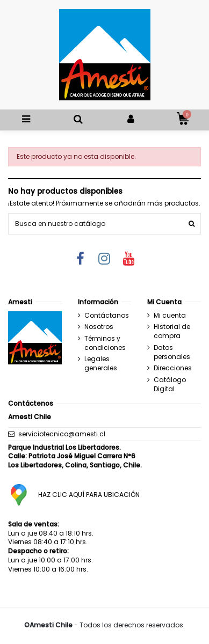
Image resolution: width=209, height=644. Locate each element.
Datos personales (172, 352)
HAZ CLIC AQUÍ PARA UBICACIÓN (89, 495)
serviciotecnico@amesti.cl (62, 434)
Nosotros (99, 327)
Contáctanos (107, 316)
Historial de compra (172, 331)
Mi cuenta (170, 316)
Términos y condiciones (105, 343)
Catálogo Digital (170, 385)
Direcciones (173, 368)
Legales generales (101, 364)
